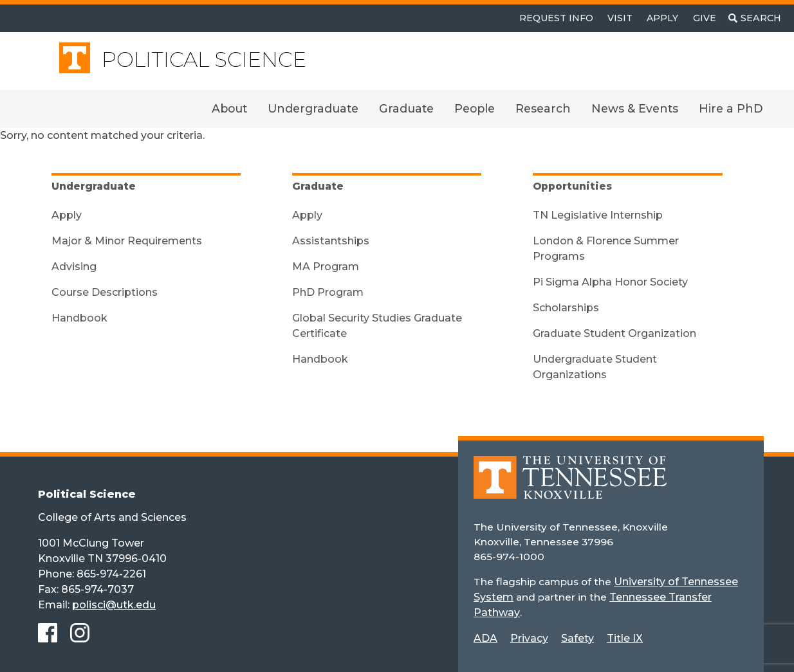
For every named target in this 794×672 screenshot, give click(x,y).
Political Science (204, 59)
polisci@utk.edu (114, 605)
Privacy (529, 638)
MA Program (326, 267)
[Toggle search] (755, 18)
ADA (485, 638)
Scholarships (566, 308)
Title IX (625, 638)
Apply (662, 18)
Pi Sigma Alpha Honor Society (610, 282)
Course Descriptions (105, 292)
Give (705, 18)
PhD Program (328, 292)
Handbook (79, 318)
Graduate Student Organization (614, 333)
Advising (74, 267)
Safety (577, 638)
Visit (620, 18)
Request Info (556, 18)
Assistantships (331, 241)
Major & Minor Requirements (127, 241)
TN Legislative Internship (598, 215)
